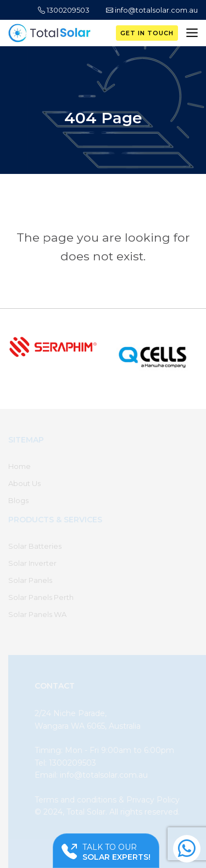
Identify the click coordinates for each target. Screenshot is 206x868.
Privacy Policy (153, 800)
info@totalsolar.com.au (152, 10)
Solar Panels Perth (41, 597)
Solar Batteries (35, 546)
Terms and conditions (76, 800)
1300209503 (64, 10)
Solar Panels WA (37, 614)
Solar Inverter (32, 563)
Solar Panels (30, 580)
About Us (24, 483)
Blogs (18, 500)
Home (20, 466)
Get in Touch (147, 33)
